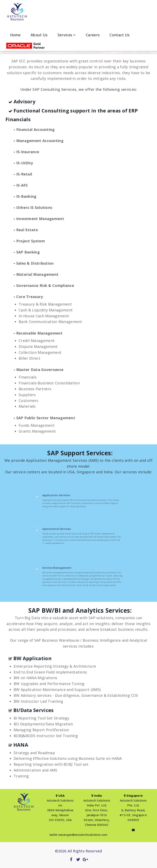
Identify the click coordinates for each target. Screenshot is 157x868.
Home (15, 35)
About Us (39, 35)
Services (67, 35)
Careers (93, 35)
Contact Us (120, 35)
